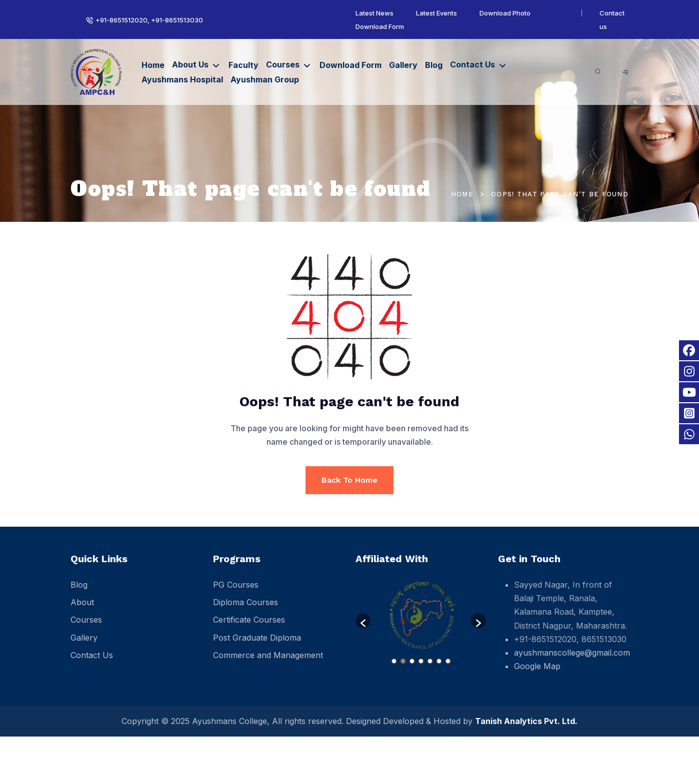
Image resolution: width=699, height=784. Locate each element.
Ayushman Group (265, 79)
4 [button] (421, 668)
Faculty (243, 65)
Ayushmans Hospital (182, 79)
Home (153, 65)
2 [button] (403, 668)
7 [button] (448, 668)
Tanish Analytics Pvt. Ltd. (526, 721)
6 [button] (439, 668)
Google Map (537, 673)
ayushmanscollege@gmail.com (572, 660)
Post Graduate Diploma (257, 645)
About (82, 609)
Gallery (403, 65)
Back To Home (350, 480)
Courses (283, 64)
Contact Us (472, 64)
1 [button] (394, 668)
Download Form (380, 26)
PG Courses (236, 592)
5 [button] (430, 668)
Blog (434, 65)
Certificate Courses (249, 627)
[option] (421, 623)
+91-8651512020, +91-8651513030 (149, 20)
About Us (190, 64)
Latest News (374, 13)
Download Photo (505, 13)
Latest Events (436, 13)
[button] (363, 628)
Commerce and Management (268, 662)
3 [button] (412, 668)
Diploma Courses (245, 609)
